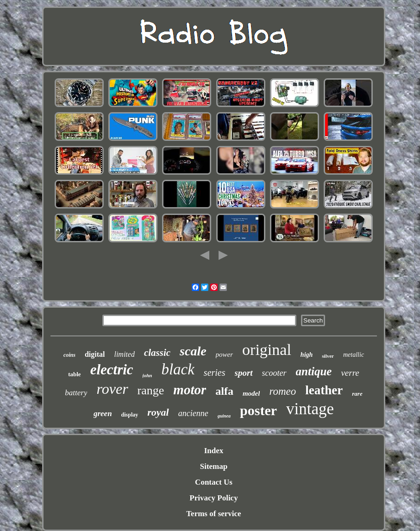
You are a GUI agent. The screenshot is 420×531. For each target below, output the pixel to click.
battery (76, 393)
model (251, 393)
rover (112, 389)
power (225, 354)
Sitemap (214, 466)
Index (214, 451)
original (267, 350)
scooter (274, 373)
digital (95, 354)
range (151, 390)
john (147, 375)
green (103, 414)
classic (157, 353)
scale (193, 351)
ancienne (193, 413)
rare (357, 394)
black (178, 369)
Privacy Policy (213, 498)
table (74, 374)
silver (328, 356)
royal (158, 412)
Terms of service (213, 514)
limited (124, 354)
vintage (310, 409)
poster (258, 410)
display (130, 415)
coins (69, 355)
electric (112, 370)
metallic (354, 355)
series (215, 373)
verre (350, 373)
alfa (224, 391)
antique (314, 371)
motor (190, 390)
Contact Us (214, 482)
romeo (282, 391)
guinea (224, 416)
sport (244, 373)
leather (324, 390)
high (307, 355)
